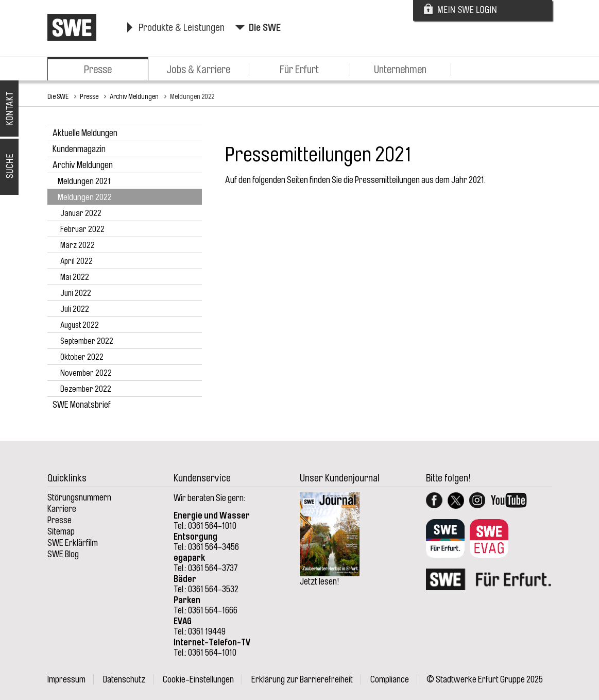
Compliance (390, 679)
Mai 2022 (75, 277)
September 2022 (87, 341)
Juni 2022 (76, 293)
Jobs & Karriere (198, 70)
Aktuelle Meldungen (85, 133)
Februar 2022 (82, 229)
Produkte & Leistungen (182, 28)
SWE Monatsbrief (82, 405)
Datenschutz (124, 679)
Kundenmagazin (79, 149)
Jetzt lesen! (320, 581)
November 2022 (86, 373)
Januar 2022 (81, 213)
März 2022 (78, 245)
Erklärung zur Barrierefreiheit (302, 679)
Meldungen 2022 (192, 96)
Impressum (66, 679)
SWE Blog (63, 554)
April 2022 (76, 261)
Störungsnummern (79, 497)
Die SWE (265, 28)
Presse (98, 70)
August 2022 (80, 325)
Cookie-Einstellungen (198, 679)
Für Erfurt (299, 70)
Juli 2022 (75, 309)
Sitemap (61, 531)
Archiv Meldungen (134, 96)
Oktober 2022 (82, 357)
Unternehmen (400, 70)
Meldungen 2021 (84, 181)
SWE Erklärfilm (73, 543)
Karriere (62, 509)
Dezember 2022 (86, 389)
